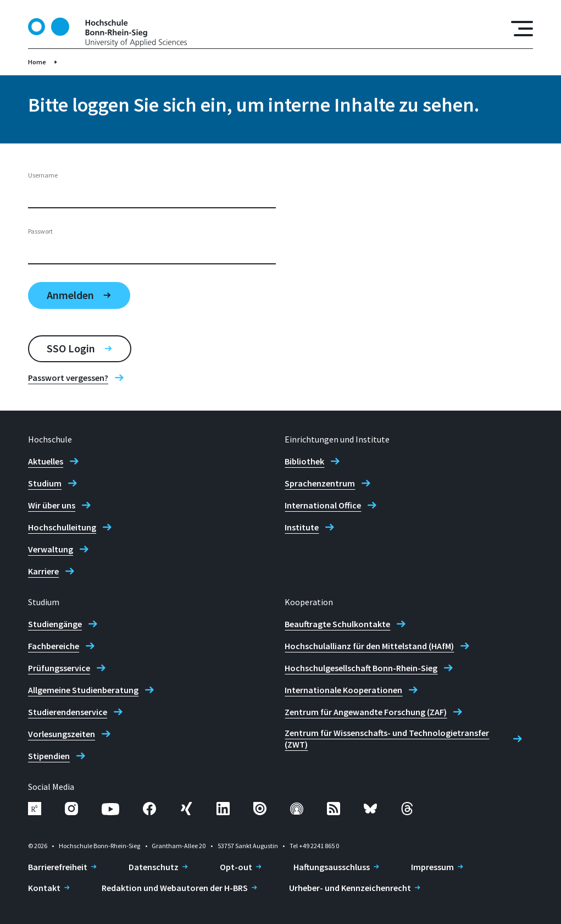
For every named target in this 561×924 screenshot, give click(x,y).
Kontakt (44, 888)
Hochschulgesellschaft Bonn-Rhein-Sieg (361, 668)
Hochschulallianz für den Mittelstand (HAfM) (369, 646)
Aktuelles (46, 461)
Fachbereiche (54, 646)
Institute (302, 527)
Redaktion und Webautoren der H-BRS (175, 888)
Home (37, 62)
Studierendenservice (68, 712)
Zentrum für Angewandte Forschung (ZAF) (366, 712)
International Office (323, 505)
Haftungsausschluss (332, 867)
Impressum (432, 867)
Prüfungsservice (59, 668)
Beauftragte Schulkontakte (337, 624)
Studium (45, 483)
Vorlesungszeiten (62, 734)
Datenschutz (154, 867)
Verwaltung (51, 549)
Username (43, 175)
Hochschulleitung (62, 527)
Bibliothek (304, 461)
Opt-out (236, 867)
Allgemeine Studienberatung (83, 690)
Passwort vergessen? (68, 378)
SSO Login (71, 348)
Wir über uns (52, 505)
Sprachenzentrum (320, 483)
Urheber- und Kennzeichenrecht (350, 888)
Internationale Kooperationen (343, 690)
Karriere (43, 571)
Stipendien (49, 756)
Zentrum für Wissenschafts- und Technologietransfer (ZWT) (387, 738)
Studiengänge (55, 624)
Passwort (40, 231)
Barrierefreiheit (58, 867)
